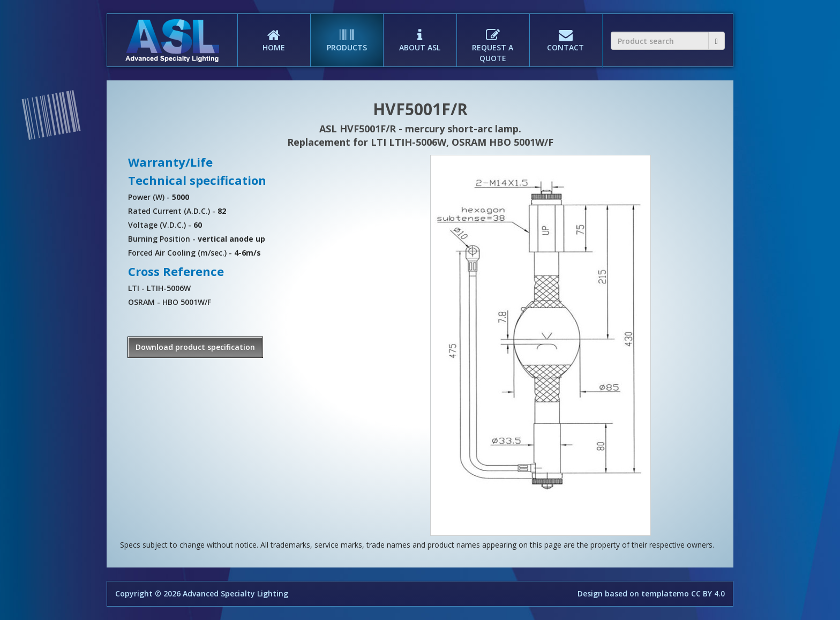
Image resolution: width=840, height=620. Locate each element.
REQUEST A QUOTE (493, 39)
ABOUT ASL (419, 33)
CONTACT (566, 33)
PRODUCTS (347, 33)
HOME (274, 33)
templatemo (665, 593)
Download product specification (195, 347)
